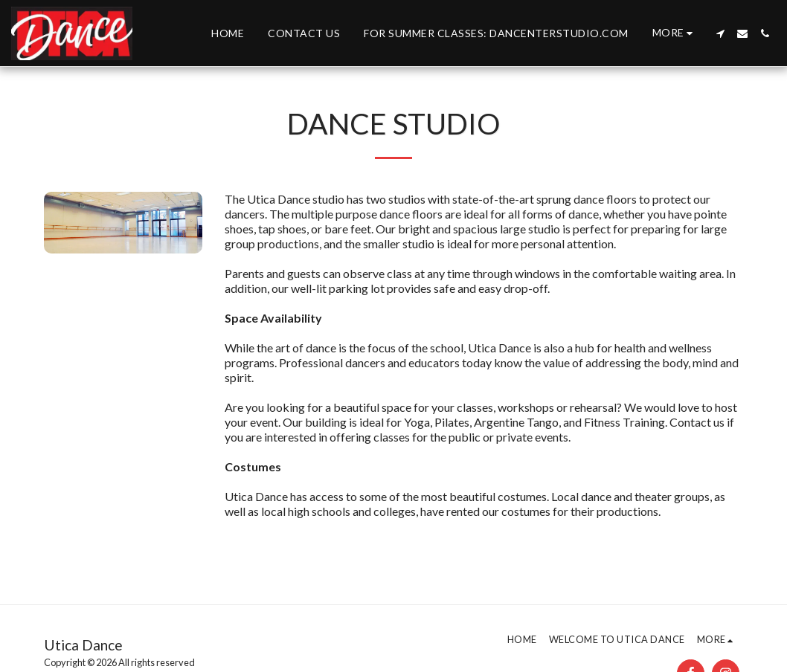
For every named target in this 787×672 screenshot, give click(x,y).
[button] (720, 33)
